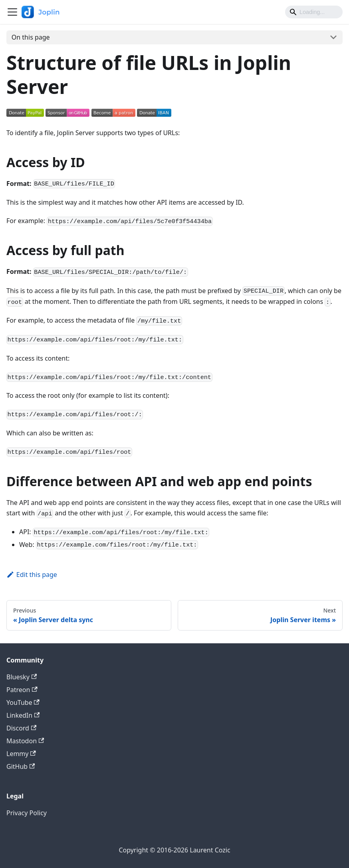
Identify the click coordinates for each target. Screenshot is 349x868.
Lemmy (21, 754)
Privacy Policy (27, 813)
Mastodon (25, 741)
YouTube (23, 702)
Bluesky (22, 677)
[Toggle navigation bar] (12, 12)
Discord (21, 728)
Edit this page (32, 575)
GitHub (21, 766)
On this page (31, 37)
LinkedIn (23, 715)
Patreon (22, 690)
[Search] (314, 12)
